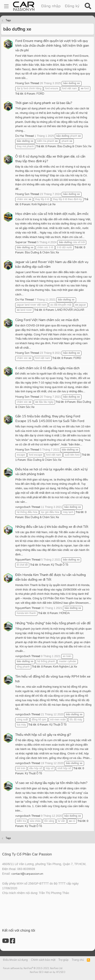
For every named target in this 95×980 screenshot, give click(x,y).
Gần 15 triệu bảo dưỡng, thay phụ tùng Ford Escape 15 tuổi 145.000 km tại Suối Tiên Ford (50, 419)
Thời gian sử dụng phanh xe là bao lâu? (44, 103)
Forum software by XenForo (33, 968)
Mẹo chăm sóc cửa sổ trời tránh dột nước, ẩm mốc (52, 214)
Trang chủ (78, 960)
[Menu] (6, 6)
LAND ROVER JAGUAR (70, 310)
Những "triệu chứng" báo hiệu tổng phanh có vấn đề (53, 623)
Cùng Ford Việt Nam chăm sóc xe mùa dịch (47, 320)
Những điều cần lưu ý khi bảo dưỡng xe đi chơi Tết (52, 527)
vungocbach (23, 507)
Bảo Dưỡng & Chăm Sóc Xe (74, 146)
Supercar (21, 242)
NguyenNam (23, 560)
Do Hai (20, 136)
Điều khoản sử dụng (15, 960)
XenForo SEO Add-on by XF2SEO (47, 972)
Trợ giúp (64, 960)
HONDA (64, 613)
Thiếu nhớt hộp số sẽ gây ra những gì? (43, 735)
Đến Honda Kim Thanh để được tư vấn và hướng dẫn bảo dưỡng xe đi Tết (51, 577)
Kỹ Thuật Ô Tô (60, 565)
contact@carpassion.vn (27, 874)
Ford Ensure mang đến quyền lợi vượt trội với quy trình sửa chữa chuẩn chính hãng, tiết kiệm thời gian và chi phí (52, 46)
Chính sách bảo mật (43, 960)
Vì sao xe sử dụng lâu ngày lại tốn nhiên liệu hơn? (51, 783)
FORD (40, 94)
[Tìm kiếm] (88, 6)
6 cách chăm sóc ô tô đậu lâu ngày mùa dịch (47, 368)
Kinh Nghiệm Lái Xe (44, 204)
